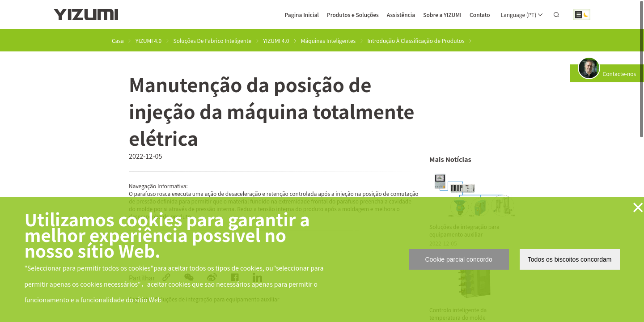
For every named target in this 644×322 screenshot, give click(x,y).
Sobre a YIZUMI (442, 15)
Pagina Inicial (302, 15)
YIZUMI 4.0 (148, 40)
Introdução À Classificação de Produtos (416, 40)
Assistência (401, 15)
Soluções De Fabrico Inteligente (213, 40)
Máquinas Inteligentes (328, 40)
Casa (118, 40)
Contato (480, 15)
